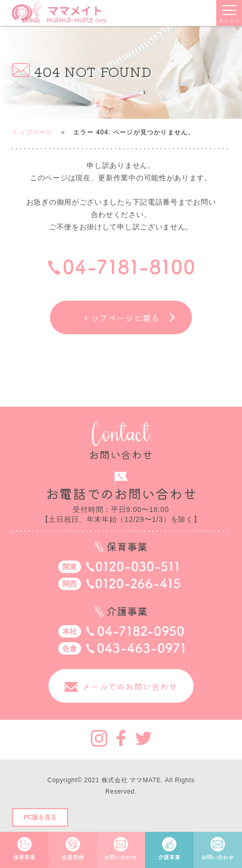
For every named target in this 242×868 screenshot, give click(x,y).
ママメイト (60, 13)
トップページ (32, 133)
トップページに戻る (121, 318)
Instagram (99, 738)
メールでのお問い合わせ (130, 686)
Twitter (143, 738)
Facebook (121, 738)
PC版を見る (40, 817)
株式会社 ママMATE (131, 780)
